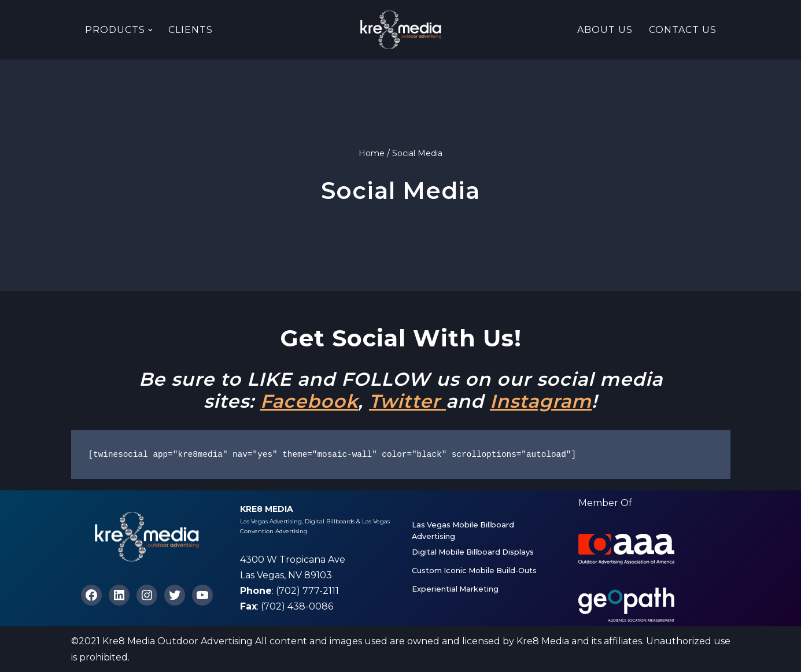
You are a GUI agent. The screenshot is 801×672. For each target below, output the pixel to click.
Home (372, 153)
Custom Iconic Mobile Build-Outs (474, 571)
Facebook (309, 401)
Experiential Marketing (455, 589)
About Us (605, 30)
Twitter (407, 401)
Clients (191, 30)
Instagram (541, 401)
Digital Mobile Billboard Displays (473, 552)
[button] (150, 30)
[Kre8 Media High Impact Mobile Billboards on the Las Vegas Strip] (401, 30)
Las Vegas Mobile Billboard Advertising (463, 531)
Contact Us (683, 30)
